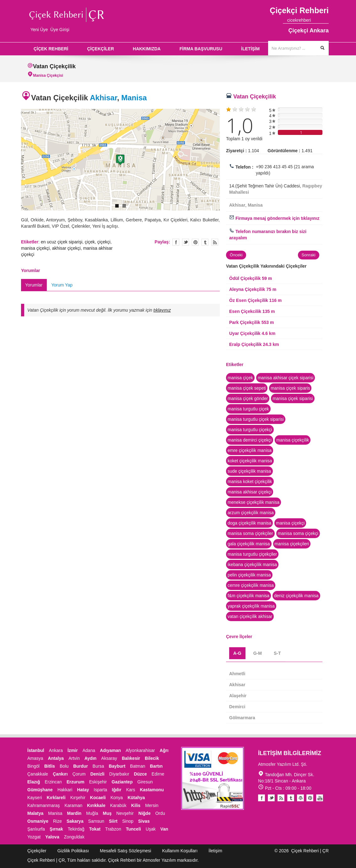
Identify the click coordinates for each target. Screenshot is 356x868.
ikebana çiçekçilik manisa (252, 565)
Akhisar (103, 98)
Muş (107, 813)
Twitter (186, 242)
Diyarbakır (119, 774)
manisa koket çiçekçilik (250, 481)
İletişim (215, 851)
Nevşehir (125, 813)
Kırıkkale (96, 805)
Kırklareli (56, 798)
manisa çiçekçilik (293, 440)
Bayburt (117, 766)
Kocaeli (98, 798)
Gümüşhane (40, 790)
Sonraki (309, 255)
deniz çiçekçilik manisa (296, 596)
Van (164, 829)
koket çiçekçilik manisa (250, 461)
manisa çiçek (240, 378)
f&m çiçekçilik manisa (248, 596)
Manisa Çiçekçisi (48, 75)
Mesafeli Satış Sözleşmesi (125, 851)
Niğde (145, 813)
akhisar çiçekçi (66, 248)
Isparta (101, 790)
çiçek (90, 242)
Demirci (237, 707)
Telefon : (244, 167)
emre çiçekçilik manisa (250, 450)
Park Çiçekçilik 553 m (251, 322)
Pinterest (310, 798)
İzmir (73, 750)
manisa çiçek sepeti (247, 388)
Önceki (236, 255)
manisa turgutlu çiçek (248, 409)
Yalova (52, 837)
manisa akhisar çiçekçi (250, 492)
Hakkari (65, 790)
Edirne (158, 774)
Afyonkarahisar (140, 750)
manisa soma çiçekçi (298, 533)
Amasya (35, 758)
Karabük (118, 805)
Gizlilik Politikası (73, 851)
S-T (277, 653)
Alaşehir (238, 696)
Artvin (74, 758)
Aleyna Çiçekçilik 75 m (253, 289)
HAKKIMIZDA (147, 49)
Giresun (145, 782)
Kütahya (136, 798)
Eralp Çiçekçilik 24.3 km (254, 344)
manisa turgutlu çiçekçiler (252, 554)
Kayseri (35, 798)
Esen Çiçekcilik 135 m (252, 311)
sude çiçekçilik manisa (249, 471)
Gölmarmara (242, 718)
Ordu (160, 813)
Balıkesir (131, 758)
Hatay (83, 790)
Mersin (152, 805)
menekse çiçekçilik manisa (254, 502)
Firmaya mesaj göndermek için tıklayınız (274, 218)
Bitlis (50, 766)
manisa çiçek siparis (290, 388)
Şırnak (56, 829)
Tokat (95, 829)
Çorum (79, 774)
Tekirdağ (76, 829)
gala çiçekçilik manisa (249, 544)
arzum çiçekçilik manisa (251, 513)
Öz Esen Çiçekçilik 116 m (255, 300)
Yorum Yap (62, 285)
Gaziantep (122, 782)
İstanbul (36, 750)
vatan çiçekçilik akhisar (250, 616)
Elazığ (34, 782)
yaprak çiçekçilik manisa (251, 606)
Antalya (56, 758)
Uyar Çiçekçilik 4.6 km (252, 333)
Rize (57, 821)
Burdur (81, 766)
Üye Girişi (60, 30)
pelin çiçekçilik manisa (249, 575)
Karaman (74, 805)
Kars (131, 790)
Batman (138, 766)
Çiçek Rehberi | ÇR (310, 851)
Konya (117, 798)
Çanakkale (38, 774)
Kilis (136, 805)
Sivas (144, 821)
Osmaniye (38, 821)
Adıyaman (110, 750)
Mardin (74, 813)
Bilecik (152, 758)
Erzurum (76, 782)
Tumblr (291, 798)
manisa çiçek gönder (248, 398)
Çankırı (60, 774)
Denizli (97, 774)
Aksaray (109, 758)
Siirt (113, 821)
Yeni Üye (39, 30)
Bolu (64, 766)
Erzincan (53, 782)
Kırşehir (78, 798)
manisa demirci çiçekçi (250, 440)
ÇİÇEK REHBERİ (51, 49)
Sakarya (75, 821)
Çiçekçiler (37, 851)
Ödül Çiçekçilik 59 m (251, 278)
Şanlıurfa (36, 829)
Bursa (98, 766)
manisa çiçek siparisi (293, 398)
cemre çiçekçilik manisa (251, 585)
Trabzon (113, 829)
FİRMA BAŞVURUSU (201, 49)
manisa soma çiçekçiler (250, 533)
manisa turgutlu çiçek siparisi (256, 419)
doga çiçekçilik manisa (249, 523)
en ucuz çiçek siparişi (62, 242)
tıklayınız (162, 310)
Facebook (262, 798)
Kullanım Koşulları (180, 851)
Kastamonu (152, 790)
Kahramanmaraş (44, 805)
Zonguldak (74, 837)
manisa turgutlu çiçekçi (250, 430)
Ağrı (164, 750)
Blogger (281, 798)
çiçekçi (104, 242)
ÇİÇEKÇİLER (100, 49)
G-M (258, 653)
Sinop (128, 821)
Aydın (90, 758)
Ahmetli (237, 674)
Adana (89, 750)
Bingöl (33, 766)
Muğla (92, 813)
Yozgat (34, 837)
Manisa (134, 98)
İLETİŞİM (250, 49)
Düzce (140, 774)
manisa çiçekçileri (292, 544)
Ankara (56, 750)
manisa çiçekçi (35, 248)
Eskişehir (98, 782)
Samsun (96, 821)
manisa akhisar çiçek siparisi (286, 378)
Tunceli (133, 829)
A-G (237, 653)
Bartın (156, 766)
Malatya (35, 813)
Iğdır (116, 790)
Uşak (151, 829)
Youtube (300, 798)
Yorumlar (34, 285)
